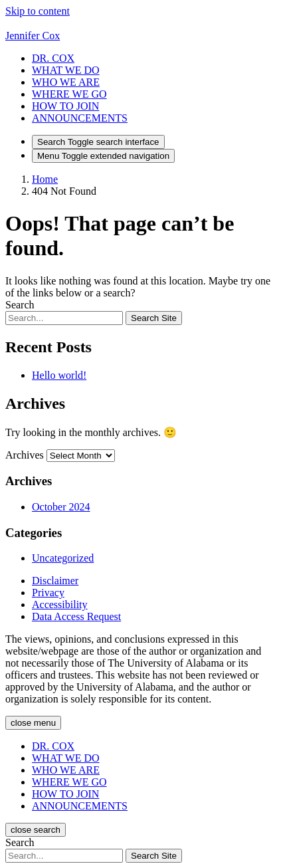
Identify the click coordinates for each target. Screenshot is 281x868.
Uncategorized (63, 558)
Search (20, 305)
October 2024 (61, 507)
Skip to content (38, 11)
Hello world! (59, 375)
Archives (25, 455)
